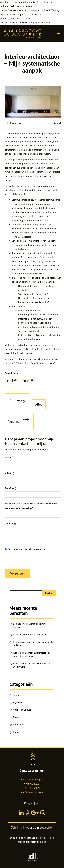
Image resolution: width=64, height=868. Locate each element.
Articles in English (22, 710)
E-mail (9, 473)
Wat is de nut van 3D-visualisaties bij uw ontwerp (32, 665)
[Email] (32, 380)
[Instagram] (14, 380)
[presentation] (30, 560)
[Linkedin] (26, 380)
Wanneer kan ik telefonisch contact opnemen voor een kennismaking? (31, 506)
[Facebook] (20, 380)
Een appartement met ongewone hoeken (30, 625)
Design (17, 717)
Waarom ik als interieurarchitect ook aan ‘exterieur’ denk (32, 654)
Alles (39, 404)
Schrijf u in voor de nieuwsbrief (32, 827)
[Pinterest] (8, 380)
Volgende (19, 422)
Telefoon (11, 488)
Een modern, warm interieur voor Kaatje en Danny (34, 644)
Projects (17, 732)
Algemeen (18, 702)
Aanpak (58, 123)
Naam (9, 458)
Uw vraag (11, 523)
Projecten (18, 725)
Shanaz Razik (16, 123)
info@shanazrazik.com (43, 363)
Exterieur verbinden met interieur (30, 634)
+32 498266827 (32, 788)
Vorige (18, 401)
